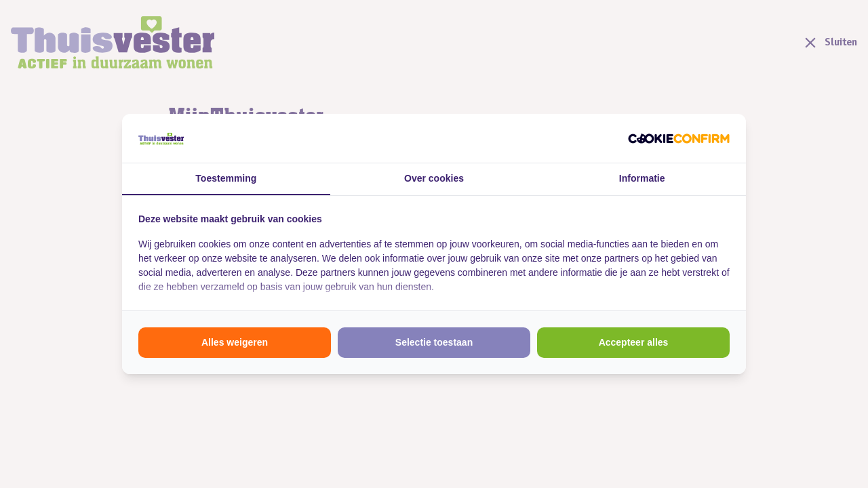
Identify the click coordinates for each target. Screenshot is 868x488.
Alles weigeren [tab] (235, 342)
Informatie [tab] (642, 178)
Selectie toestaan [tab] (434, 342)
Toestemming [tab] (226, 178)
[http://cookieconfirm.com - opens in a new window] (679, 138)
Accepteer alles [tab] (634, 342)
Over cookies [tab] (434, 178)
